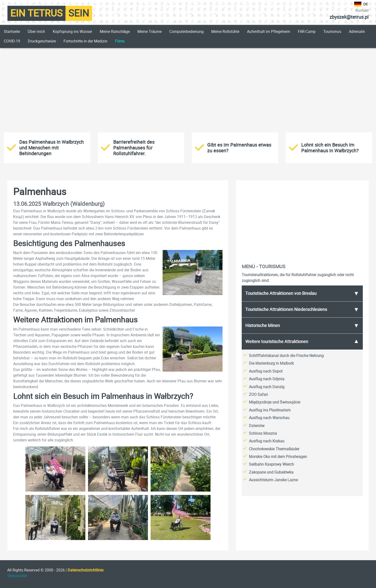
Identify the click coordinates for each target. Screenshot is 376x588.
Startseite (12, 32)
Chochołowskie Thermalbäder (274, 449)
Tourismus (332, 32)
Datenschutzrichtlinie (85, 570)
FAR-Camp (307, 32)
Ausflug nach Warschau (269, 418)
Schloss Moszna (263, 433)
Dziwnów (257, 426)
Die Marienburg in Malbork (271, 363)
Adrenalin (357, 32)
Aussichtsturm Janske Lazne (273, 480)
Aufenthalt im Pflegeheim (269, 32)
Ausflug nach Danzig (267, 387)
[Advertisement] (188, 89)
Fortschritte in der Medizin (85, 41)
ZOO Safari (258, 395)
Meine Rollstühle (225, 32)
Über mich (36, 32)
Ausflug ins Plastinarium (270, 410)
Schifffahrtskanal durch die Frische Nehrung (286, 356)
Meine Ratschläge (115, 32)
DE (361, 4)
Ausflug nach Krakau (267, 441)
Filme (120, 41)
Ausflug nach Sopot (266, 371)
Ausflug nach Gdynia (267, 379)
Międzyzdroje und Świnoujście (275, 402)
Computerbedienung (186, 32)
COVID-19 (12, 41)
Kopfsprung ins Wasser (72, 32)
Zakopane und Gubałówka (271, 472)
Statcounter (17, 576)
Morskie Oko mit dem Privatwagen (278, 457)
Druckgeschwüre (42, 41)
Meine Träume (150, 32)
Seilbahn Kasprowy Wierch (271, 464)
